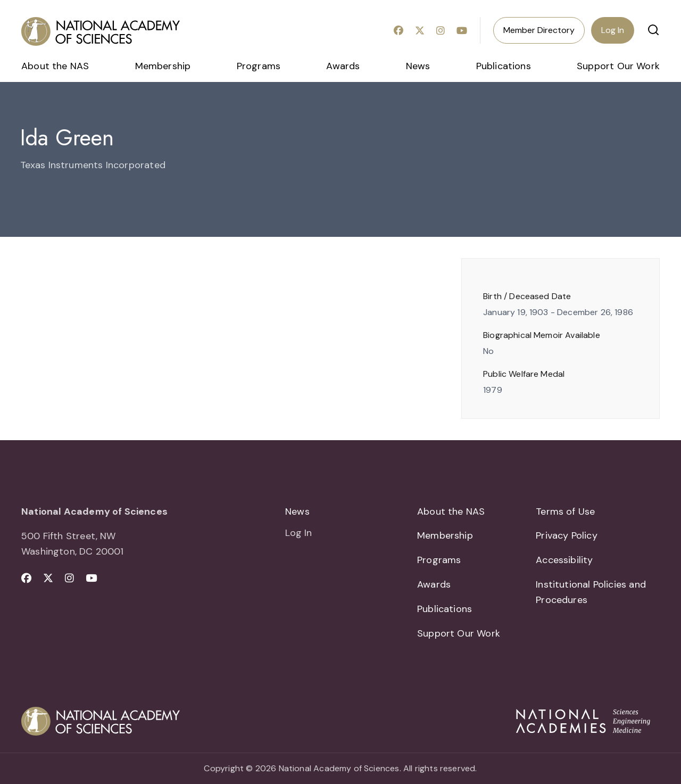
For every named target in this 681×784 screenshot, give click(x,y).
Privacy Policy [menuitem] (567, 535)
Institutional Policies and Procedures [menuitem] (591, 592)
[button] (653, 30)
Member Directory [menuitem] (539, 30)
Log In (613, 30)
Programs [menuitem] (259, 66)
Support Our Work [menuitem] (618, 66)
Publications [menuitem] (504, 66)
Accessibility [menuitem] (564, 560)
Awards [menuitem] (343, 66)
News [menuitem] (418, 66)
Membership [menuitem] (163, 66)
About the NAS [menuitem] (55, 66)
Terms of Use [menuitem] (565, 511)
